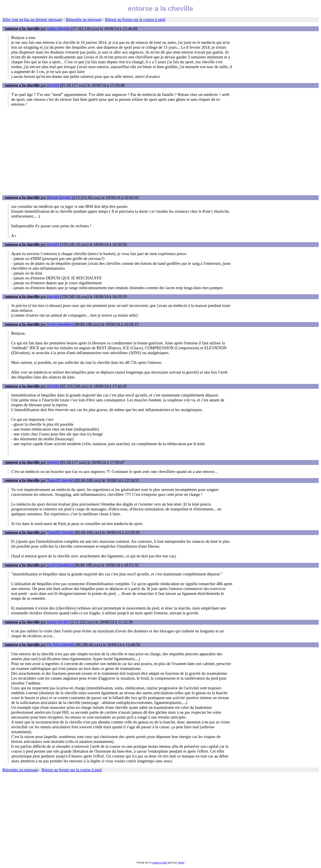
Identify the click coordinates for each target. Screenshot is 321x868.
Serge (181, 862)
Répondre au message (83, 19)
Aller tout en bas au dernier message (32, 19)
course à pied (160, 862)
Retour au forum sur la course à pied (135, 19)
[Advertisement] (160, 151)
